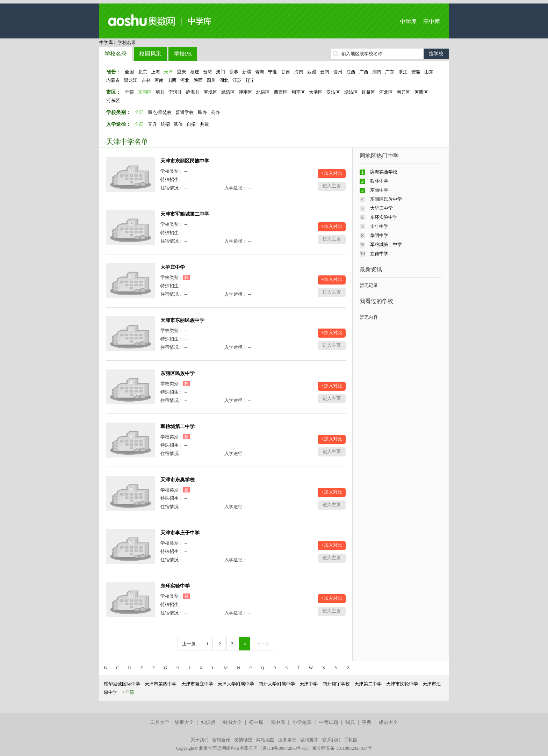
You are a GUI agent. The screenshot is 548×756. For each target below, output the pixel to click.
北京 (143, 72)
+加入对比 (331, 173)
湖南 (377, 72)
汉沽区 (333, 92)
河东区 (113, 100)
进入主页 (332, 186)
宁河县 (175, 92)
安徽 (416, 72)
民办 (202, 112)
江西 (351, 72)
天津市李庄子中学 (180, 533)
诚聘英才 (309, 740)
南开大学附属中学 (277, 684)
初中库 (256, 722)
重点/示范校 (160, 112)
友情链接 (243, 740)
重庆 (181, 72)
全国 (129, 72)
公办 (215, 112)
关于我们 (200, 740)
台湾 (208, 72)
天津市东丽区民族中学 (185, 161)
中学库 (408, 21)
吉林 (146, 80)
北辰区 (263, 92)
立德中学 (379, 254)
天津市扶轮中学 (402, 684)
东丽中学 (379, 190)
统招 (165, 124)
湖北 (224, 80)
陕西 (198, 80)
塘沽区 (351, 92)
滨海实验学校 (384, 172)
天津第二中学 (368, 684)
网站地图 (265, 740)
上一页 (189, 644)
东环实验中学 (175, 586)
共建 (204, 124)
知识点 (208, 722)
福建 (195, 72)
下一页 (263, 644)
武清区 (228, 92)
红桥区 (369, 92)
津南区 (246, 92)
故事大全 (184, 722)
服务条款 (287, 740)
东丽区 (145, 92)
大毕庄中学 (173, 267)
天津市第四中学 (161, 684)
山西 (172, 80)
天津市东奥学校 (178, 480)
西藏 (312, 72)
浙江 (403, 72)
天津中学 (309, 684)
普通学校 (185, 112)
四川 (211, 80)
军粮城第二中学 (178, 427)
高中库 (432, 21)
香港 (233, 72)
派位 (178, 124)
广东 (390, 72)
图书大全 (232, 722)
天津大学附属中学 (236, 684)
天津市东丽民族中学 (182, 320)
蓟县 (160, 92)
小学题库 (302, 722)
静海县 (193, 92)
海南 (299, 72)
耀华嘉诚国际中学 (122, 684)
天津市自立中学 (197, 684)
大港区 (316, 92)
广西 (364, 72)
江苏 (237, 80)
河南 (159, 80)
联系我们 (331, 740)
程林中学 (379, 181)
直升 (152, 124)
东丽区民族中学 (178, 373)
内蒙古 (113, 80)
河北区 (386, 92)
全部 (129, 92)
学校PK (183, 54)
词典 (350, 722)
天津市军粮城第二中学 (185, 214)
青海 (260, 72)
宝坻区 (211, 92)
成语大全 (388, 722)
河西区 (421, 92)
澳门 (221, 72)
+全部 (128, 692)
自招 (191, 124)
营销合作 (221, 740)
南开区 (403, 92)
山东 (429, 72)
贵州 (338, 72)
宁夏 (273, 72)
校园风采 (150, 54)
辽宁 (250, 80)
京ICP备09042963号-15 (285, 748)
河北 (185, 80)
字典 (367, 722)
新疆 (247, 72)
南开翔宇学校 (336, 684)
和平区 (298, 92)
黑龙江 (131, 80)
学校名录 (116, 54)
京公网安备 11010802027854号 (342, 748)
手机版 (351, 740)
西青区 (281, 92)
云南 (325, 72)
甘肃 (286, 72)
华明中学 (379, 235)
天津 (168, 72)
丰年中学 (379, 226)
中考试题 (329, 722)
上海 (156, 72)
